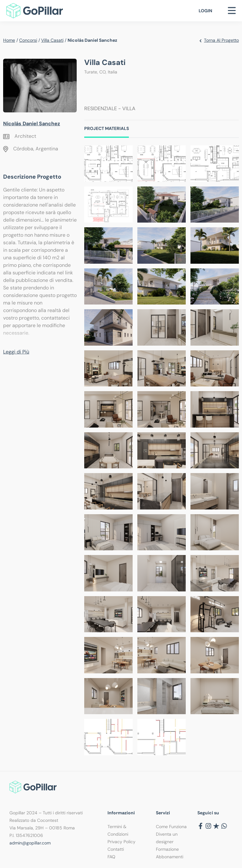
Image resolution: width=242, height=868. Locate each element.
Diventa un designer (167, 838)
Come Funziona (171, 827)
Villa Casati (52, 40)
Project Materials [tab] (107, 128)
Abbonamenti (170, 857)
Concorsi (28, 40)
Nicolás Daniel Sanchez (32, 124)
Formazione (167, 849)
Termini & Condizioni (118, 830)
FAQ (111, 857)
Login (205, 11)
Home (9, 40)
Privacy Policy (121, 842)
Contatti (116, 849)
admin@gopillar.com (30, 843)
